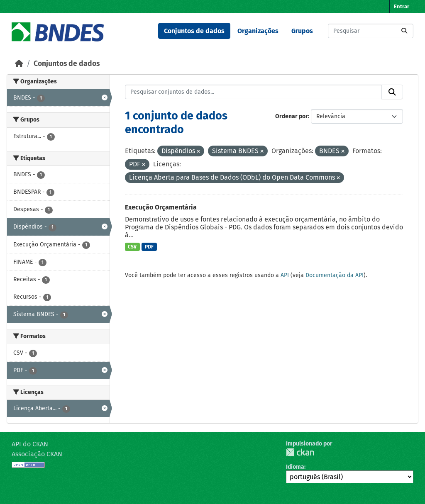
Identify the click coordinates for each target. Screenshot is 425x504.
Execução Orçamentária (161, 207)
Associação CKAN (37, 454)
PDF (149, 247)
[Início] (19, 64)
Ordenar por (292, 116)
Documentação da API (335, 275)
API (285, 275)
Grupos (302, 31)
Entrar (402, 6)
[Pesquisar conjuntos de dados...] (371, 31)
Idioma (295, 467)
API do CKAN (30, 444)
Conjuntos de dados (194, 31)
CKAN (300, 452)
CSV (132, 247)
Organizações (258, 31)
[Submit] (404, 31)
